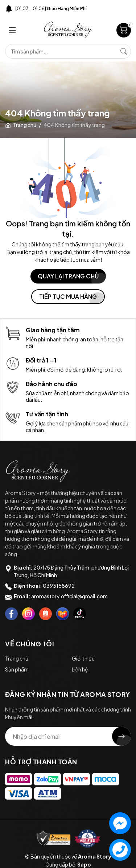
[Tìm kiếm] (124, 51)
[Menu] (12, 30)
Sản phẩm (17, 669)
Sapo (84, 864)
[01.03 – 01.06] (51, 9)
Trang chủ (17, 658)
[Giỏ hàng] (124, 30)
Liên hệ (80, 669)
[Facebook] (11, 614)
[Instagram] (28, 614)
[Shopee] (46, 614)
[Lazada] (63, 614)
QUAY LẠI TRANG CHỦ (68, 276)
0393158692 (59, 586)
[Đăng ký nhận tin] (121, 736)
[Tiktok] (80, 614)
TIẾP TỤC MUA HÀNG (68, 296)
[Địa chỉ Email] (68, 736)
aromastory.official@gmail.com (69, 596)
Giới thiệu (83, 658)
